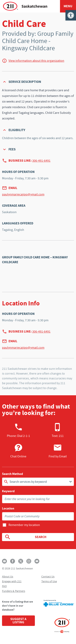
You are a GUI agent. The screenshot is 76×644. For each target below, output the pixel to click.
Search (25, 537)
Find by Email (58, 451)
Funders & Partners (14, 591)
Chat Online (18, 451)
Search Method (12, 474)
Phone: (18, 430)
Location (8, 508)
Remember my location (24, 525)
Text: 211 (58, 430)
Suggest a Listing (18, 621)
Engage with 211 (12, 581)
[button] (71, 15)
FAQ (4, 586)
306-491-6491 (41, 161)
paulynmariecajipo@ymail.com (23, 194)
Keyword (8, 491)
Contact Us (48, 576)
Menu (68, 6)
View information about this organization (36, 61)
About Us (8, 576)
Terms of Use (49, 581)
